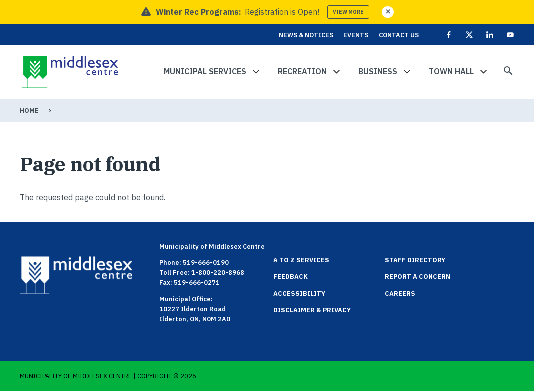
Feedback (291, 277)
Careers (400, 294)
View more (348, 12)
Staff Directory (415, 260)
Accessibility (299, 294)
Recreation (302, 71)
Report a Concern (418, 277)
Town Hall (451, 71)
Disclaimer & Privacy (312, 310)
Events (356, 35)
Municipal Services (205, 71)
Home (29, 111)
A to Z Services (301, 260)
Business (378, 71)
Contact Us (399, 35)
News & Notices (306, 35)
